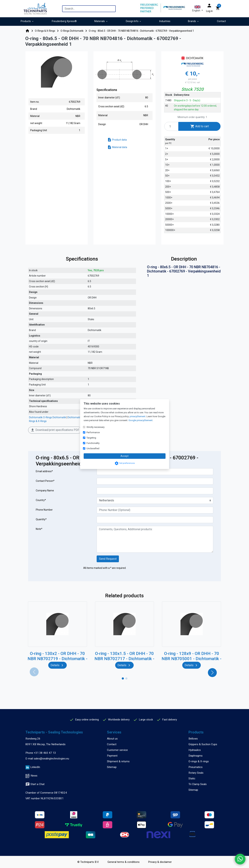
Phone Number (44, 510)
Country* (41, 500)
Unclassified (93, 448)
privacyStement (137, 416)
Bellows (193, 739)
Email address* (44, 471)
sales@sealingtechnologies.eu (51, 759)
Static (192, 778)
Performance (93, 432)
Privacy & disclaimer (160, 862)
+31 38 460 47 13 (45, 753)
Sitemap (112, 767)
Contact (112, 744)
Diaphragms (196, 756)
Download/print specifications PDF (55, 430)
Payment (112, 756)
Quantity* (41, 519)
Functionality (93, 443)
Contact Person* (45, 481)
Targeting (91, 438)
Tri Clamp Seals (198, 784)
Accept (124, 456)
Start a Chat (35, 784)
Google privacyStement (141, 420)
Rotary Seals (196, 773)
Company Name (45, 491)
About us (112, 739)
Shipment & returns (118, 761)
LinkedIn (35, 767)
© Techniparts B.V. (88, 862)
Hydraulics (195, 750)
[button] (198, 9)
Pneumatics (196, 767)
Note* (39, 529)
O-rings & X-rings (199, 761)
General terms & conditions (124, 862)
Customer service (117, 750)
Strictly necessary (95, 427)
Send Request (108, 559)
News (34, 776)
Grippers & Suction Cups (203, 744)
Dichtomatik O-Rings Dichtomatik (48, 417)
